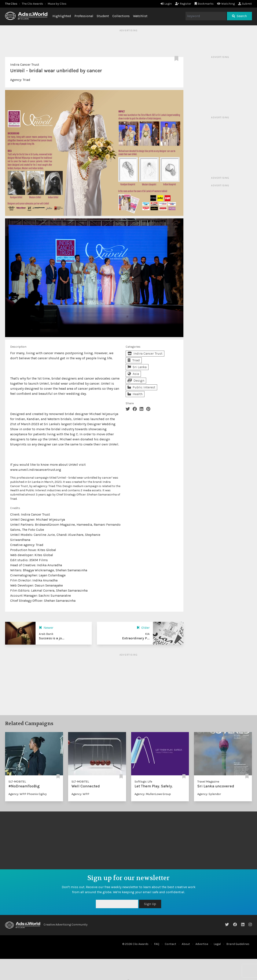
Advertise (202, 944)
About (186, 944)
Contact (170, 944)
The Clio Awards (32, 4)
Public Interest (141, 387)
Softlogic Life (143, 782)
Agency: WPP (80, 794)
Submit (245, 4)
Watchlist (140, 16)
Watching (226, 4)
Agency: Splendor (209, 794)
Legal (217, 944)
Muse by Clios (57, 4)
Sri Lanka (137, 367)
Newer (46, 628)
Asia (133, 374)
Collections (121, 16)
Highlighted (62, 16)
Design (136, 380)
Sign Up (150, 904)
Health (135, 394)
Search (239, 16)
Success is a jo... (52, 638)
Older (143, 628)
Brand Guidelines (238, 944)
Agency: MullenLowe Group (153, 794)
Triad (26, 80)
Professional (84, 16)
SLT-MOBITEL (17, 782)
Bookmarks (204, 4)
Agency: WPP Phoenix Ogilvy (28, 794)
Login (166, 4)
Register (183, 4)
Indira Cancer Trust (25, 65)
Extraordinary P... (136, 638)
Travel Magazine (208, 782)
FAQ (157, 944)
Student (103, 16)
